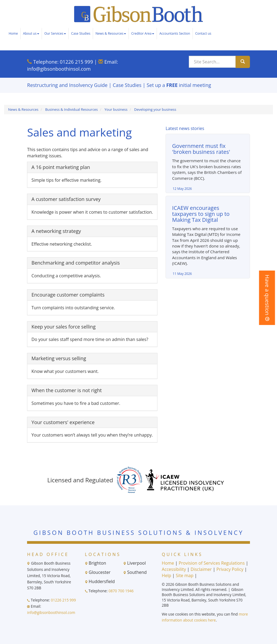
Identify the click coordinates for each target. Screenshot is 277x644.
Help (166, 575)
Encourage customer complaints (68, 295)
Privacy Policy (230, 569)
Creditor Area (143, 33)
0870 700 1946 (121, 591)
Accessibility (174, 569)
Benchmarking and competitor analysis (75, 263)
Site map (185, 575)
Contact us (203, 33)
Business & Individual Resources (72, 109)
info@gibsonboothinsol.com (59, 69)
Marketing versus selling (59, 358)
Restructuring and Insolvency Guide (67, 85)
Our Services (55, 33)
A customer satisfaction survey (66, 199)
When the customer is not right (67, 390)
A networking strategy (56, 231)
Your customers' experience (63, 422)
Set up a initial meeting (179, 85)
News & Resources (111, 33)
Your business (116, 109)
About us (31, 33)
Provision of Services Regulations (212, 563)
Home (13, 33)
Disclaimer (201, 569)
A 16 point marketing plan (61, 167)
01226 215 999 (76, 62)
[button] (267, 298)
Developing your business (155, 109)
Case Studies (81, 33)
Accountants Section (175, 33)
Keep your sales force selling (63, 327)
